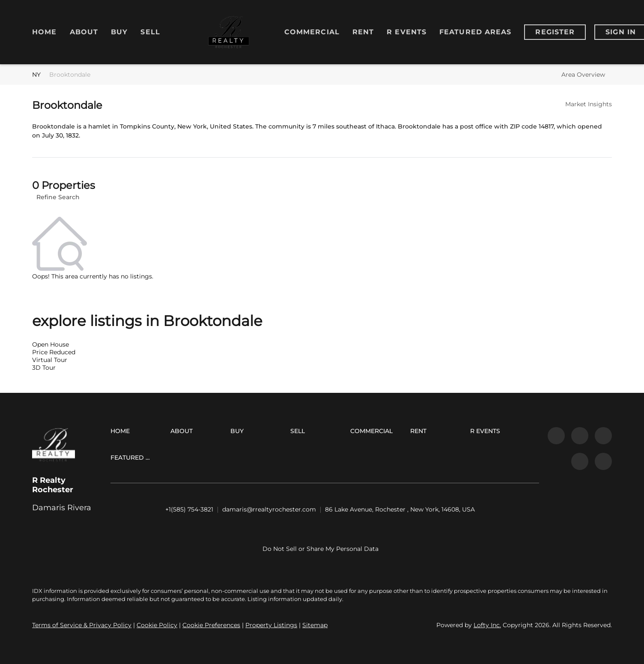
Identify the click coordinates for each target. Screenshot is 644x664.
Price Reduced (54, 352)
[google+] (603, 461)
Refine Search (58, 197)
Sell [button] (150, 32)
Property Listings (271, 625)
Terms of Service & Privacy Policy (82, 625)
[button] (122, 433)
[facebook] (556, 436)
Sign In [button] (621, 32)
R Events (407, 32)
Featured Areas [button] (475, 32)
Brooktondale (70, 75)
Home (44, 32)
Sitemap (315, 625)
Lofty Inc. (487, 625)
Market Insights (589, 104)
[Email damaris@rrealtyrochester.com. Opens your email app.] (269, 510)
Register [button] (555, 32)
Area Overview (583, 75)
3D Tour (44, 368)
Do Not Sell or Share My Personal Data (321, 549)
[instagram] (603, 436)
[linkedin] (580, 436)
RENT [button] (363, 32)
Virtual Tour (50, 360)
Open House (51, 344)
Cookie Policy (157, 625)
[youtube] (580, 461)
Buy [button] (119, 32)
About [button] (84, 32)
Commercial (312, 32)
